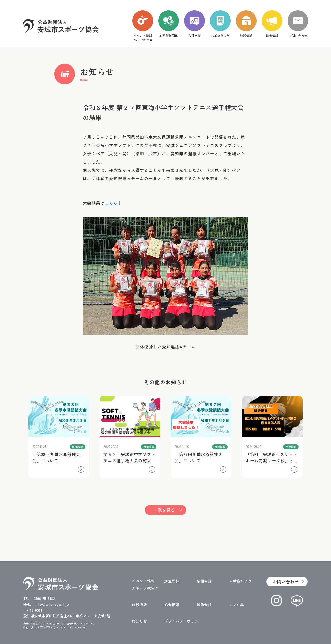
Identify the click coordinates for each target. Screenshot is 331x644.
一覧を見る (164, 510)
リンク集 (236, 605)
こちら (111, 203)
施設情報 (140, 605)
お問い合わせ (286, 582)
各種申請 (204, 581)
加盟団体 (172, 581)
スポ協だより (240, 581)
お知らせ (140, 621)
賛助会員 (204, 605)
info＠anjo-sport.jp (52, 604)
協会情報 (172, 605)
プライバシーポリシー (183, 621)
